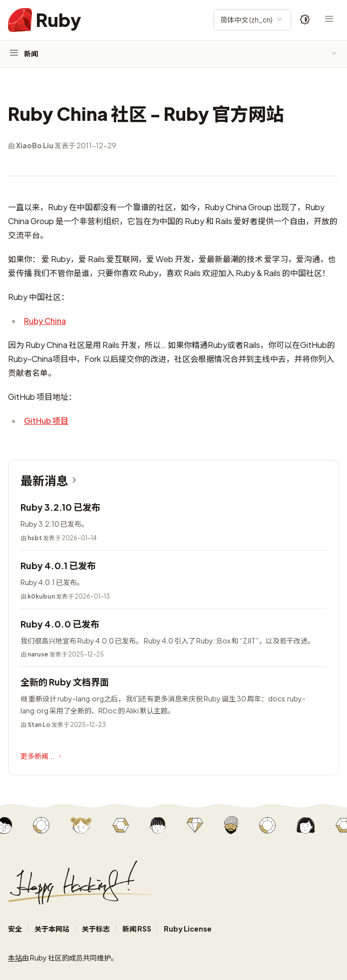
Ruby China (45, 321)
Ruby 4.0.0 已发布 (60, 624)
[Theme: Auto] (305, 20)
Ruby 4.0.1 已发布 (58, 565)
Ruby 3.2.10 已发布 (60, 507)
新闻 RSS (137, 929)
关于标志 (96, 929)
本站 (15, 958)
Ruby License (188, 929)
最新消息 (50, 480)
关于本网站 (52, 929)
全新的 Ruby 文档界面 (65, 682)
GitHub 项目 (46, 421)
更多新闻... (42, 756)
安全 (15, 929)
